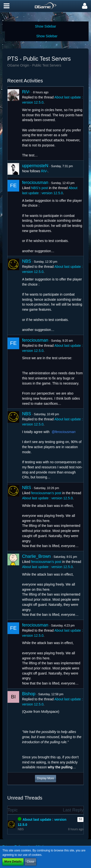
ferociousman (35, 183)
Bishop (29, 694)
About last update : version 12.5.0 (47, 498)
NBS (27, 261)
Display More (45, 778)
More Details (13, 862)
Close (30, 862)
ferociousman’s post (46, 493)
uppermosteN (35, 166)
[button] (7, 6)
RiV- (26, 92)
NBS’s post (39, 188)
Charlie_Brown (36, 556)
